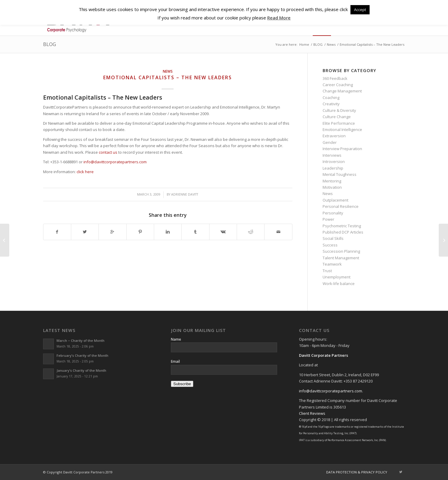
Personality (333, 213)
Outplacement (335, 200)
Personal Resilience (341, 206)
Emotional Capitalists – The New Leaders (168, 77)
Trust (327, 271)
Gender (330, 142)
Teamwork (332, 264)
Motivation (332, 187)
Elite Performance (339, 123)
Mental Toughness (340, 174)
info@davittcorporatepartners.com (115, 162)
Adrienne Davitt (185, 194)
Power (328, 219)
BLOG (50, 44)
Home (304, 44)
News (331, 44)
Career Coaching (338, 85)
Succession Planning (341, 251)
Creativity (331, 104)
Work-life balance (339, 284)
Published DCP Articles (343, 232)
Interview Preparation (342, 149)
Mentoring (332, 181)
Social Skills (333, 238)
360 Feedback (335, 78)
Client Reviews (312, 413)
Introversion (334, 161)
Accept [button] (360, 10)
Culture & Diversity (339, 110)
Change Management (342, 91)
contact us (108, 152)
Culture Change (337, 117)
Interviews (332, 155)
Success (330, 245)
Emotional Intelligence (342, 129)
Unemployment (337, 277)
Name (176, 339)
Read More (279, 18)
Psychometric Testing (342, 226)
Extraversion (334, 136)
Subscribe (182, 384)
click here (85, 172)
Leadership (333, 168)
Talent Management (341, 258)
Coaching (331, 97)
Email (175, 361)
